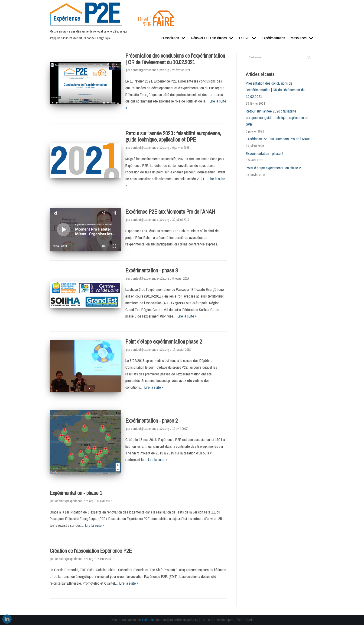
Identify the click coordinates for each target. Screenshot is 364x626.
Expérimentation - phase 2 (152, 421)
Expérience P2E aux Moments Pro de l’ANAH (170, 212)
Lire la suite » (187, 317)
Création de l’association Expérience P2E (91, 551)
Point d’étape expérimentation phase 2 (164, 342)
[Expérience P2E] (90, 22)
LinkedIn (148, 621)
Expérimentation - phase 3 (152, 271)
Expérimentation (273, 38)
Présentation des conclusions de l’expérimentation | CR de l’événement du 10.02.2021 (175, 59)
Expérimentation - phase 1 (76, 494)
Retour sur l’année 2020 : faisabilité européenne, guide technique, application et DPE (173, 137)
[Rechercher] (280, 57)
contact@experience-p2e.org (150, 70)
